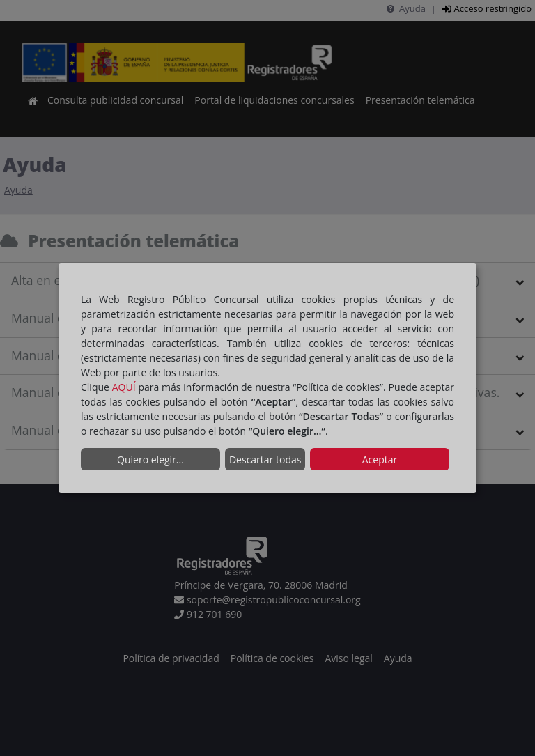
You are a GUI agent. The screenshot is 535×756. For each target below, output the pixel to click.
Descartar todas (265, 460)
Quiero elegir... (150, 460)
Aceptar (380, 460)
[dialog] (267, 378)
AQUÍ (124, 387)
